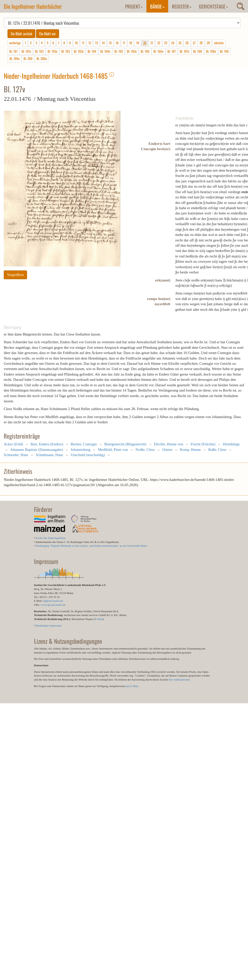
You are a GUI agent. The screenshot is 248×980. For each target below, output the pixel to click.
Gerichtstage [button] (213, 6)
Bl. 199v (15, 59)
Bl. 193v (79, 51)
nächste (219, 43)
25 (180, 43)
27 (194, 43)
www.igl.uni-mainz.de (53, 605)
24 (173, 43)
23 (166, 43)
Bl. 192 (39, 51)
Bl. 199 (224, 51)
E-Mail (99, 619)
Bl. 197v (184, 51)
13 (96, 43)
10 (76, 43)
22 (159, 43)
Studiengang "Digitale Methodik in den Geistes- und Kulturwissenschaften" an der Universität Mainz (91, 546)
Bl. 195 (119, 51)
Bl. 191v (26, 51)
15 (110, 43)
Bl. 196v (158, 51)
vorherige (15, 43)
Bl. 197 (172, 51)
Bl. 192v (52, 51)
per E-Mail (132, 686)
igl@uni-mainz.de (53, 601)
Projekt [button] (134, 6)
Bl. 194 (92, 51)
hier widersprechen (179, 680)
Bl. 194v (105, 51)
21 (152, 43)
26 (187, 43)
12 (90, 43)
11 (83, 43)
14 (103, 43)
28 (201, 43)
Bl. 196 (145, 51)
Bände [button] (157, 6)
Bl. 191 (13, 51)
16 (117, 43)
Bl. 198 (198, 51)
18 (131, 43)
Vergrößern (15, 275)
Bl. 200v (42, 59)
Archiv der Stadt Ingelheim (51, 538)
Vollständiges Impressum (48, 625)
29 (208, 43)
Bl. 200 (28, 59)
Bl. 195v (132, 51)
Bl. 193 (66, 51)
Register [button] (182, 6)
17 (124, 43)
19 (138, 43)
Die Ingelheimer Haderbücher (33, 6)
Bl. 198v (211, 51)
